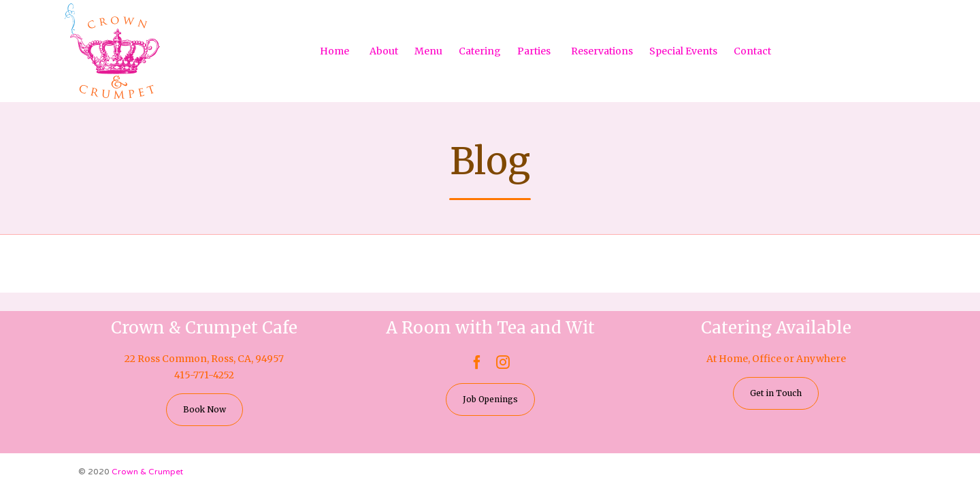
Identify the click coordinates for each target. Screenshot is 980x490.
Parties (534, 51)
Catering (480, 51)
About (384, 51)
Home (334, 51)
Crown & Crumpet (147, 472)
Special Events (683, 51)
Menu (428, 51)
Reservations (602, 51)
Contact (752, 51)
